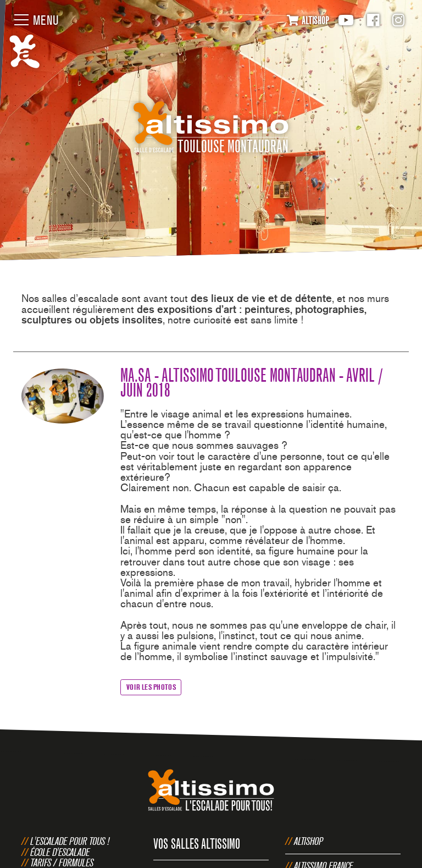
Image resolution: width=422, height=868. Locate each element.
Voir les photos (151, 687)
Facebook (373, 20)
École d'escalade (60, 852)
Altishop (309, 841)
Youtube (346, 20)
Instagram (398, 20)
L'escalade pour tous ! (70, 841)
